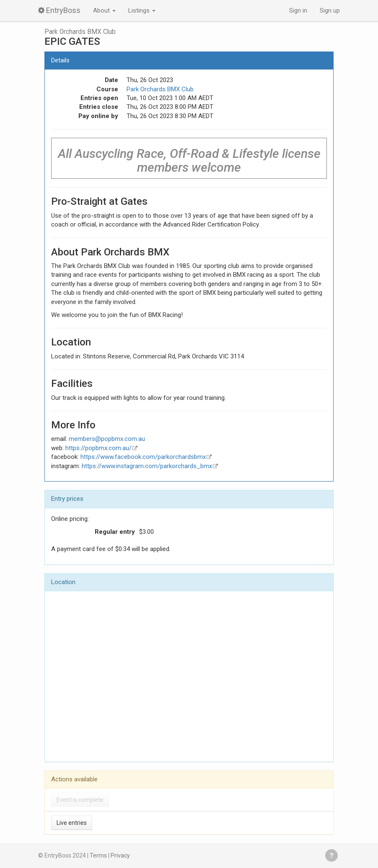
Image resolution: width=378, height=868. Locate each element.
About (104, 10)
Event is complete (80, 800)
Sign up (330, 10)
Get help (331, 855)
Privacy (120, 855)
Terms (98, 855)
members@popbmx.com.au (107, 439)
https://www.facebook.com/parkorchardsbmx (143, 457)
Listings (142, 10)
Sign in (298, 10)
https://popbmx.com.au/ (98, 448)
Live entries (72, 823)
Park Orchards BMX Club (80, 32)
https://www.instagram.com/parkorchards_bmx (147, 466)
